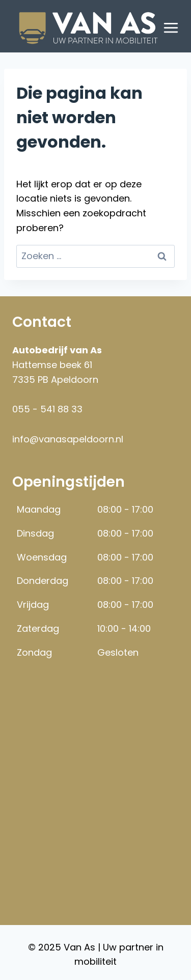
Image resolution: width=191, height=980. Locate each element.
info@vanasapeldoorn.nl (68, 439)
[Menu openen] (171, 28)
